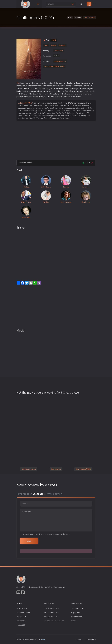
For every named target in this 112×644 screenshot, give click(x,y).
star (64, 83)
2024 (54, 40)
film (33, 83)
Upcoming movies (78, 608)
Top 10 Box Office (23, 612)
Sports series (56, 469)
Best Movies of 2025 (51, 612)
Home (70, 18)
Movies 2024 (21, 625)
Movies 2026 (21, 617)
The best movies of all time (54, 621)
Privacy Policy (91, 639)
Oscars (74, 621)
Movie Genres (22, 608)
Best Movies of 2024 (83, 469)
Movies (78, 18)
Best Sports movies (29, 469)
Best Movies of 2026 (51, 608)
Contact (79, 639)
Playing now (76, 612)
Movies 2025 (21, 621)
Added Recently (77, 617)
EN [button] (81, 4)
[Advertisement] (56, 140)
